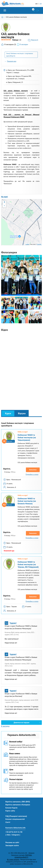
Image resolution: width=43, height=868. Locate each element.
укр (36, 4)
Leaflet (27, 244)
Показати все (12, 61)
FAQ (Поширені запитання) (16, 816)
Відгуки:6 (35, 40)
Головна (3, 17)
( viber (8, 835)
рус (41, 4)
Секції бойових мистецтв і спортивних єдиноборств (20, 55)
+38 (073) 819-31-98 (14, 832)
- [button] (4, 206)
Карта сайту (10, 811)
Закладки (34, 10)
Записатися (33, 470)
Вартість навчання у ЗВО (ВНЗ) (18, 802)
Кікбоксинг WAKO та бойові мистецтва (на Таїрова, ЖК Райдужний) (28, 564)
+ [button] (4, 202)
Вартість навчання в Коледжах (18, 805)
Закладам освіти (12, 845)
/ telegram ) (15, 835)
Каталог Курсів (11, 808)
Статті (8, 822)
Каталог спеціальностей (15, 819)
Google (39, 244)
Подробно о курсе (32, 474)
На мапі (4, 197)
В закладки (24, 44)
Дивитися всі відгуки (21, 722)
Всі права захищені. (13, 859)
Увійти (38, 10)
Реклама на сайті (12, 842)
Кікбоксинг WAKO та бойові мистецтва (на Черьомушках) (27, 438)
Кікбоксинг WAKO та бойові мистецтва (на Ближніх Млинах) (27, 501)
